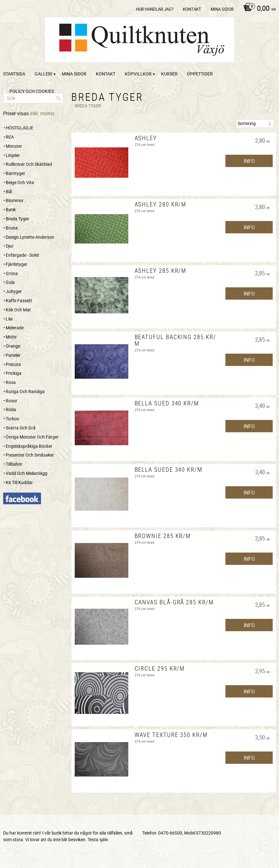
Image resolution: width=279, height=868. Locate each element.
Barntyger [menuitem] (15, 173)
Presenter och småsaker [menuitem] (30, 455)
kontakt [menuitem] (192, 9)
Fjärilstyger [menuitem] (17, 264)
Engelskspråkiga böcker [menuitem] (29, 446)
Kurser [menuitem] (169, 74)
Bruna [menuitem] (12, 228)
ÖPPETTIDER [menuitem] (200, 74)
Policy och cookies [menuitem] (32, 91)
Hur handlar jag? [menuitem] (155, 9)
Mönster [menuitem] (14, 146)
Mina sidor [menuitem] (222, 9)
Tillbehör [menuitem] (14, 464)
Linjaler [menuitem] (13, 155)
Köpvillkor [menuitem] (138, 74)
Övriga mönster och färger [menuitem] (32, 437)
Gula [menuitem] (10, 282)
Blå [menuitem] (9, 192)
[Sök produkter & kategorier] (33, 98)
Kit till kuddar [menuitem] (19, 482)
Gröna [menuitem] (12, 273)
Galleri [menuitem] (44, 74)
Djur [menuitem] (10, 246)
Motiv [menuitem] (11, 337)
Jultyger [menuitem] (14, 291)
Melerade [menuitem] (15, 328)
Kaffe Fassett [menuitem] (19, 300)
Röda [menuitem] (11, 409)
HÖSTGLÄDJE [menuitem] (20, 128)
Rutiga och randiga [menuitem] (25, 391)
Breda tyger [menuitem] (17, 219)
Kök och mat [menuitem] (18, 310)
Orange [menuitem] (13, 346)
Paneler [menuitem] (13, 355)
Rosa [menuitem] (11, 382)
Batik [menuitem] (11, 210)
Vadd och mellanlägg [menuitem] (26, 473)
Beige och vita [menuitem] (20, 182)
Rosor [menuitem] (12, 401)
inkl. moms (42, 113)
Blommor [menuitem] (15, 200)
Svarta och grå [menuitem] (21, 428)
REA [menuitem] (10, 137)
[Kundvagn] (258, 9)
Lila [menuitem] (9, 319)
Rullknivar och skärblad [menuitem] (29, 164)
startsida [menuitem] (14, 74)
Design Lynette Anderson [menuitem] (30, 237)
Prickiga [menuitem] (14, 373)
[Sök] (58, 98)
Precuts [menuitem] (13, 364)
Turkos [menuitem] (12, 419)
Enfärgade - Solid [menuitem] (22, 255)
